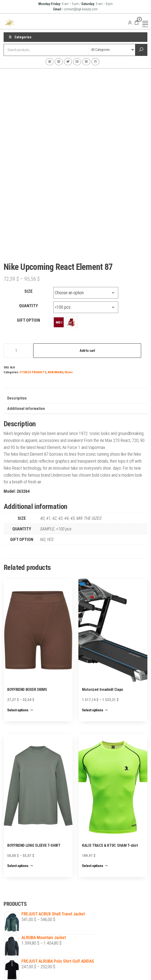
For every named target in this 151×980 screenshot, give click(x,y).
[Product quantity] (18, 281)
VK (86, 62)
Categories (23, 37)
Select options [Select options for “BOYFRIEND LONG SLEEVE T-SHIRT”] (18, 796)
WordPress (73, 972)
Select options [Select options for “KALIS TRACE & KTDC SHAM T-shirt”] (93, 796)
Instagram (59, 62)
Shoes (69, 302)
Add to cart (87, 281)
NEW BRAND (55, 302)
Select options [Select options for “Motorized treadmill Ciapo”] (93, 640)
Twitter (68, 62)
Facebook (50, 62)
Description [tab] (17, 328)
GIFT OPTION (28, 250)
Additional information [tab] (26, 339)
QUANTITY (28, 236)
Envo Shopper (110, 972)
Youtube (77, 62)
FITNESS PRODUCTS (33, 302)
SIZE (28, 221)
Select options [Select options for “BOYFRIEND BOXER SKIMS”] (18, 640)
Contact (95, 62)
